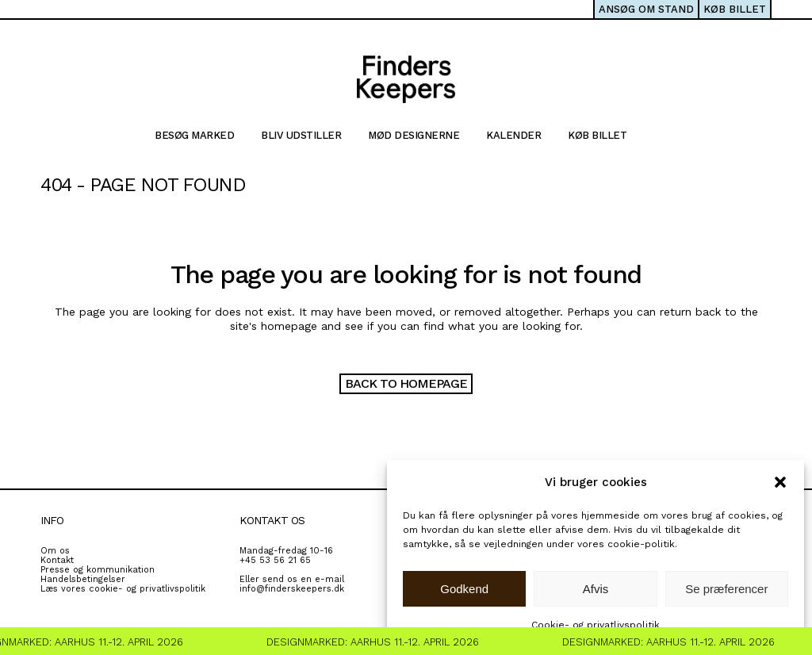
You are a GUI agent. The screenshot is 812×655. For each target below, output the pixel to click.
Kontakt (57, 560)
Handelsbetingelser (83, 579)
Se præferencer (726, 589)
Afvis (596, 589)
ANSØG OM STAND (646, 9)
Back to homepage (406, 383)
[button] (780, 482)
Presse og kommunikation (98, 570)
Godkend (464, 589)
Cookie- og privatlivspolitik (596, 625)
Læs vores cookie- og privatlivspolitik (123, 589)
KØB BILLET (735, 9)
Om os (55, 551)
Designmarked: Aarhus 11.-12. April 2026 (378, 642)
